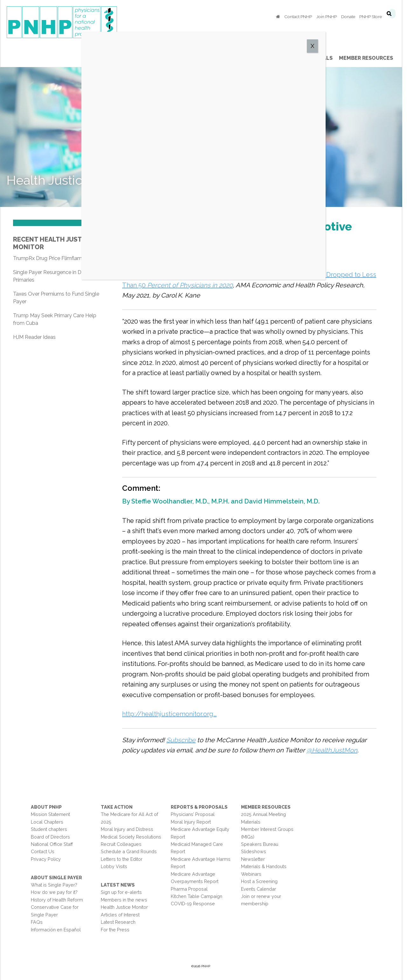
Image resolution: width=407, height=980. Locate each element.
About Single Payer (56, 877)
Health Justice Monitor (125, 907)
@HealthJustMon (333, 750)
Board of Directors (50, 837)
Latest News (119, 885)
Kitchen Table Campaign (198, 896)
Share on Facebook (131, 260)
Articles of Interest (121, 915)
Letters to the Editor (123, 859)
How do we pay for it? (54, 892)
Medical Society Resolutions (132, 837)
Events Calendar (261, 889)
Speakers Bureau (262, 844)
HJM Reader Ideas (34, 337)
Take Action (118, 807)
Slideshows (256, 852)
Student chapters (49, 829)
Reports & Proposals (201, 807)
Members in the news (125, 900)
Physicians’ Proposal (195, 815)
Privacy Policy (46, 859)
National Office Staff (52, 844)
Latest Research (119, 922)
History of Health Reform (57, 900)
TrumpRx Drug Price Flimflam (48, 258)
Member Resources (269, 807)
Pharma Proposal (191, 889)
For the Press (116, 930)
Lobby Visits (115, 867)
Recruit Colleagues (122, 844)
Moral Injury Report (193, 822)
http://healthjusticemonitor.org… (171, 714)
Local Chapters (47, 822)
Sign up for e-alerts (122, 892)
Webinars (254, 874)
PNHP (72, 22)
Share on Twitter (147, 260)
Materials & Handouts (267, 867)
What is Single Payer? (54, 885)
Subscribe (182, 740)
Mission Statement (50, 815)
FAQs (37, 922)
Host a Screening (262, 881)
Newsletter (256, 859)
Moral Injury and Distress (128, 829)
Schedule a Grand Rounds (130, 852)
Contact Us (43, 852)
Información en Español (56, 930)
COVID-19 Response (195, 904)
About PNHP (46, 807)
